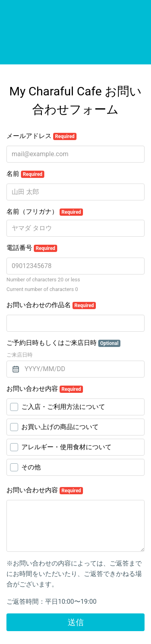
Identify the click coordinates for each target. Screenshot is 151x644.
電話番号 (32, 248)
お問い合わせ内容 (45, 389)
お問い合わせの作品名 (51, 305)
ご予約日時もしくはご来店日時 (63, 343)
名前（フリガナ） (45, 212)
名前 (25, 174)
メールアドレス (41, 136)
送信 (76, 622)
